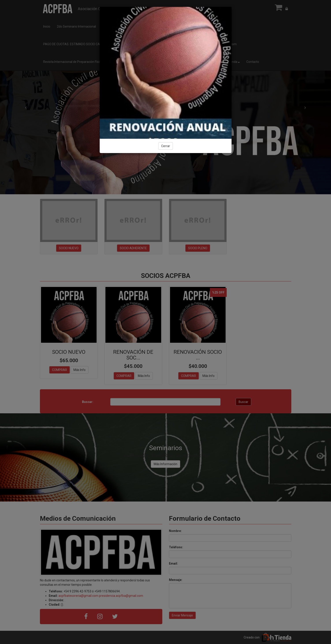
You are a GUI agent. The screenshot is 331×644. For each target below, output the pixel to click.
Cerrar (166, 146)
